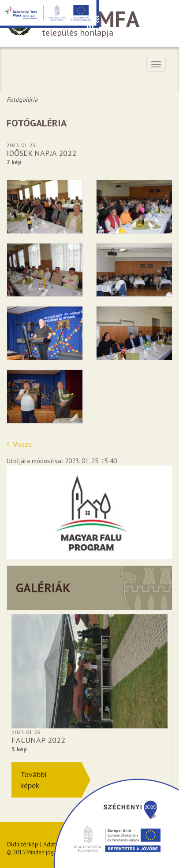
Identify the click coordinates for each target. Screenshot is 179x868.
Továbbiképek (33, 780)
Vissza (19, 444)
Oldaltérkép (22, 844)
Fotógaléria (22, 100)
